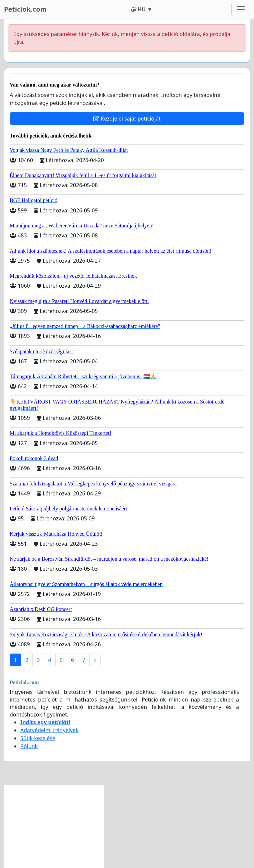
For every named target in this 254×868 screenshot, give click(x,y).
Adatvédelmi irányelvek (49, 730)
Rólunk (29, 746)
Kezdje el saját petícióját (127, 119)
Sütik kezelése (38, 738)
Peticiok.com (25, 9)
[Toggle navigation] (241, 9)
